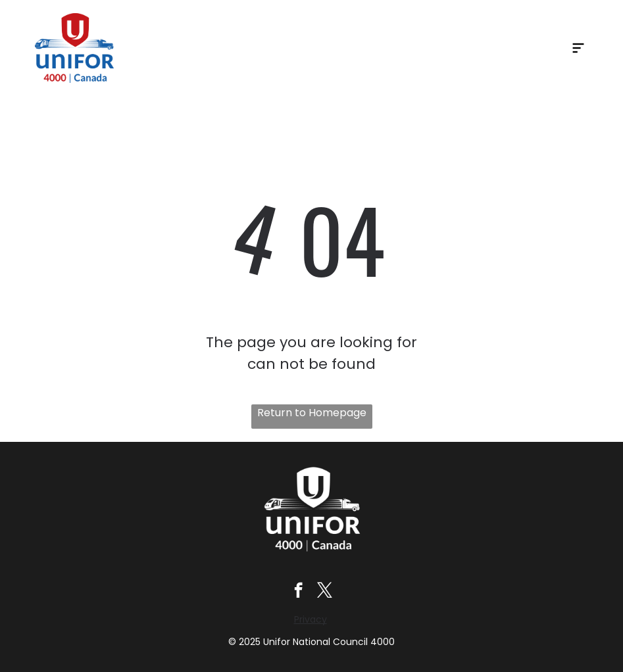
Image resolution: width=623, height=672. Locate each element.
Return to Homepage (312, 413)
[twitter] (325, 592)
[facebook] (298, 592)
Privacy (311, 619)
